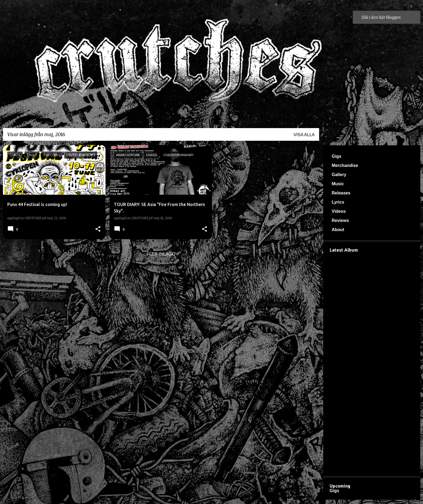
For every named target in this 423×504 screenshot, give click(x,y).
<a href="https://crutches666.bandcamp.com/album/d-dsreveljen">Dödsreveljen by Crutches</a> (372, 363)
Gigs (337, 156)
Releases (341, 193)
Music (338, 184)
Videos (339, 211)
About (338, 230)
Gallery (339, 175)
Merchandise (345, 165)
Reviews (340, 220)
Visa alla (304, 135)
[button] (98, 229)
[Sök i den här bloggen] (390, 17)
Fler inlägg (161, 254)
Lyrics (338, 202)
